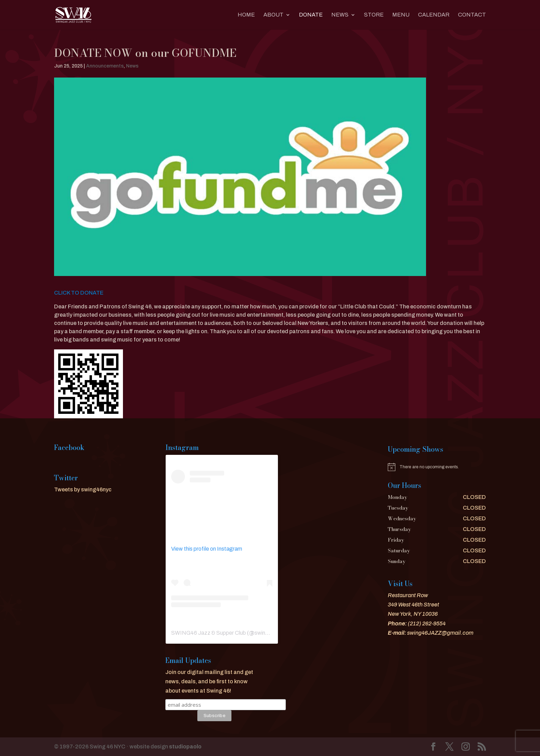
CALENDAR (434, 15)
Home (246, 15)
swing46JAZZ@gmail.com (440, 633)
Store (374, 15)
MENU (401, 15)
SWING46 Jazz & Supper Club (209, 633)
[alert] (437, 467)
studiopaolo (185, 747)
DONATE (311, 15)
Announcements (105, 66)
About (273, 15)
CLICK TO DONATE (79, 293)
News (340, 15)
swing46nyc (269, 633)
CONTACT (472, 15)
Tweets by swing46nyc (83, 489)
